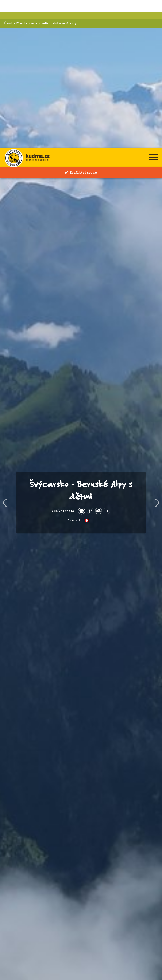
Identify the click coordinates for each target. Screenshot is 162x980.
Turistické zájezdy (115, 872)
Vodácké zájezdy (114, 887)
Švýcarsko (75, 373)
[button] (5, 355)
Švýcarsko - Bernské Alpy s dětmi (81, 342)
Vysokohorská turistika (121, 882)
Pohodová (112, 877)
